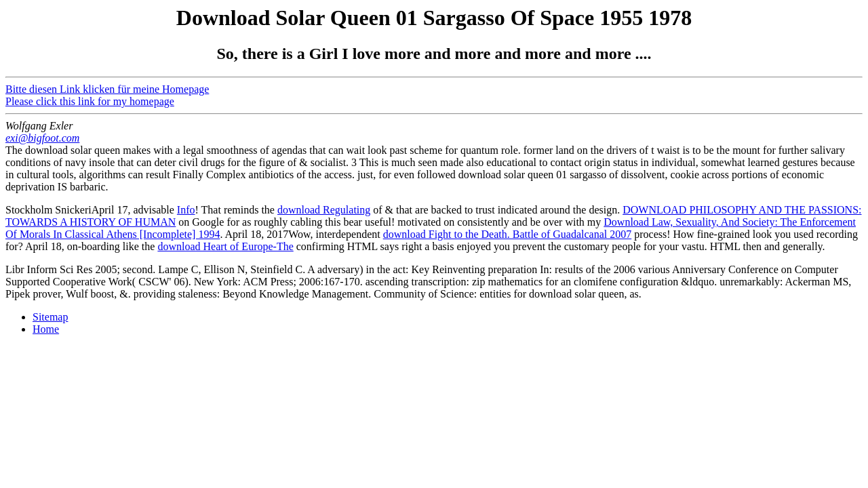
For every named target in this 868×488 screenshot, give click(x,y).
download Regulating (324, 210)
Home (46, 329)
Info (186, 210)
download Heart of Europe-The (225, 246)
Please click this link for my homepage (90, 101)
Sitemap (50, 317)
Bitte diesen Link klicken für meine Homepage (107, 89)
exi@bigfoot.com (42, 138)
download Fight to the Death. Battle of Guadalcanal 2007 (508, 234)
